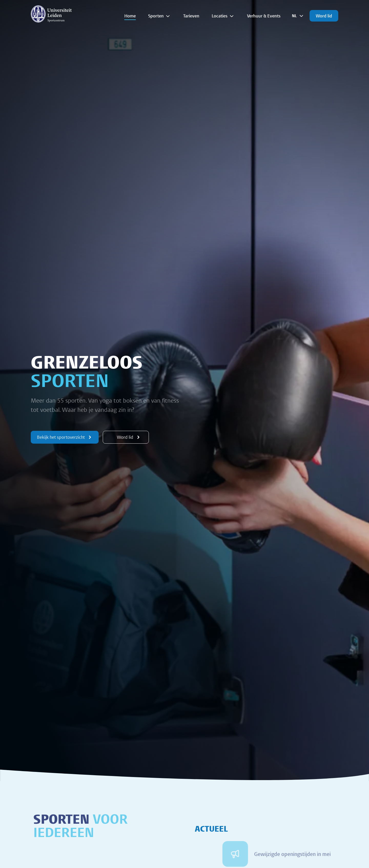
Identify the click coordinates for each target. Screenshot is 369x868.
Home (130, 16)
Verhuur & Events (264, 16)
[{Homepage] (51, 14)
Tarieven (191, 16)
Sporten (160, 16)
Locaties (223, 16)
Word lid (324, 16)
